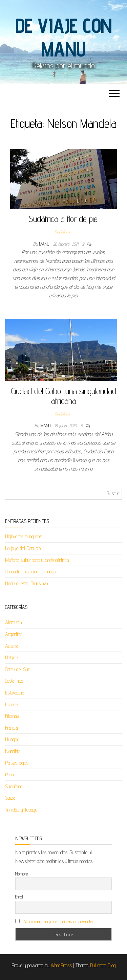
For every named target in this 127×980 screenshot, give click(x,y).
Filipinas (12, 716)
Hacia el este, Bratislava (26, 583)
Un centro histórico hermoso (30, 572)
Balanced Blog (103, 965)
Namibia (13, 751)
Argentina (14, 634)
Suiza (10, 798)
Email (19, 897)
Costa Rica (14, 681)
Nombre (22, 874)
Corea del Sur (17, 669)
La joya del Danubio (23, 548)
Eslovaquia (15, 693)
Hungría (12, 739)
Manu (45, 244)
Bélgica (12, 657)
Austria (12, 646)
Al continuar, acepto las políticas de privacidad (59, 921)
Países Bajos (17, 763)
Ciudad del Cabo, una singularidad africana (64, 396)
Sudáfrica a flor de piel (63, 219)
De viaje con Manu (64, 37)
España (12, 704)
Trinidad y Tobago (21, 810)
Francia (11, 728)
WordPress (61, 965)
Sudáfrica (62, 232)
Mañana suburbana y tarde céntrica (37, 560)
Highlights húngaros (24, 536)
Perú (9, 774)
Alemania (13, 622)
